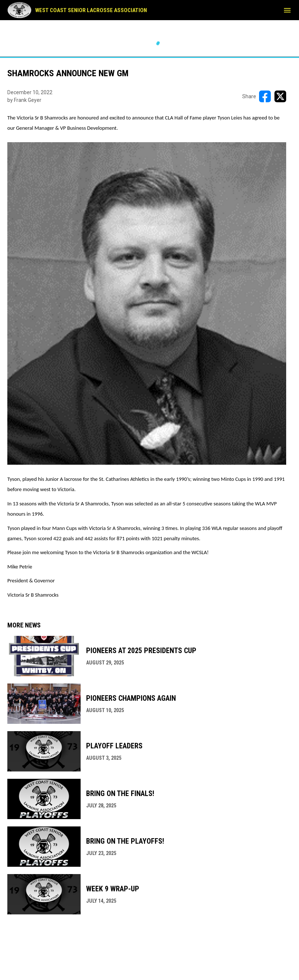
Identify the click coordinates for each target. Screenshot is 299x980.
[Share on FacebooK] (265, 96)
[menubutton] (287, 10)
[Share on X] (280, 96)
